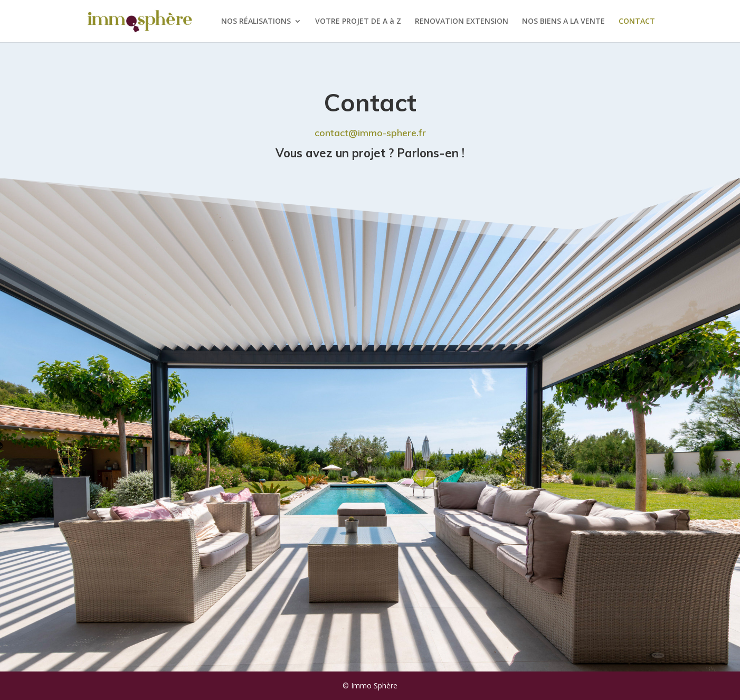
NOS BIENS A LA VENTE (563, 22)
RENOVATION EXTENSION (462, 22)
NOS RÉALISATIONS (256, 22)
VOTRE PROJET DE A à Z (358, 22)
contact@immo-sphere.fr (370, 133)
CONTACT (637, 22)
